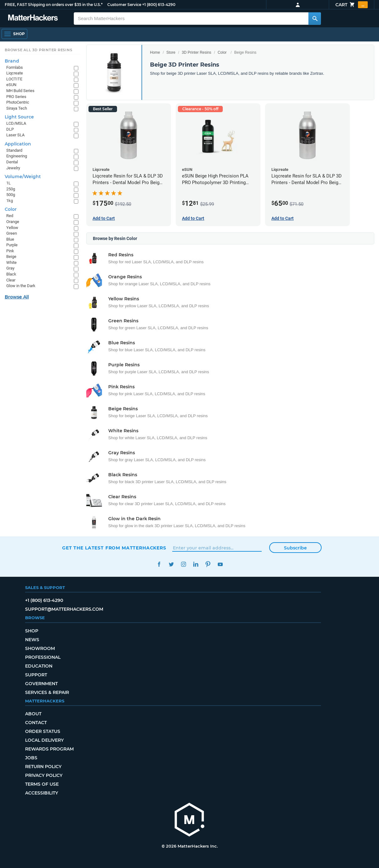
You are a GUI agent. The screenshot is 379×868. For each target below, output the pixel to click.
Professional (43, 657)
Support (36, 675)
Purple (12, 245)
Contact (36, 723)
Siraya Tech (17, 108)
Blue (10, 239)
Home (155, 52)
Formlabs (15, 67)
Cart (352, 5)
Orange (13, 222)
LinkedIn (196, 564)
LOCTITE (14, 79)
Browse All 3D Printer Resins (39, 50)
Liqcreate (15, 73)
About (33, 714)
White (11, 262)
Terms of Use (42, 784)
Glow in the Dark (21, 286)
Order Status (43, 731)
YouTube (220, 564)
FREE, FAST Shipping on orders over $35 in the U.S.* (54, 5)
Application (18, 144)
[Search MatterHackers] (315, 19)
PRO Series (16, 97)
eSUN (11, 85)
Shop (32, 631)
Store (171, 52)
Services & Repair (47, 692)
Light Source (19, 117)
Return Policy (43, 767)
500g (11, 195)
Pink (10, 251)
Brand (12, 61)
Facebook (159, 564)
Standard (14, 150)
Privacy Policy (44, 775)
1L (8, 183)
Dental (12, 162)
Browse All (17, 297)
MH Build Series (20, 91)
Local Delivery (44, 740)
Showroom (40, 648)
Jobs (31, 758)
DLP (10, 129)
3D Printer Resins (196, 52)
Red (10, 216)
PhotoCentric (18, 102)
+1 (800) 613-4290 (159, 5)
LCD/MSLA (16, 123)
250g (11, 189)
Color (222, 52)
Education (39, 666)
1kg (10, 201)
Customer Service (124, 5)
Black (11, 274)
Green (12, 233)
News (32, 640)
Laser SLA (15, 135)
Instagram (183, 564)
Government (41, 684)
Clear (11, 280)
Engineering (17, 156)
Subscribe (295, 548)
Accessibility (42, 793)
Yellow (12, 228)
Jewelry (13, 168)
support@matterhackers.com (64, 609)
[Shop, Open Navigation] (14, 34)
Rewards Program (49, 749)
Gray (10, 268)
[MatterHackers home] (33, 18)
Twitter (171, 564)
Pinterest (208, 564)
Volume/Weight (23, 177)
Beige (11, 257)
